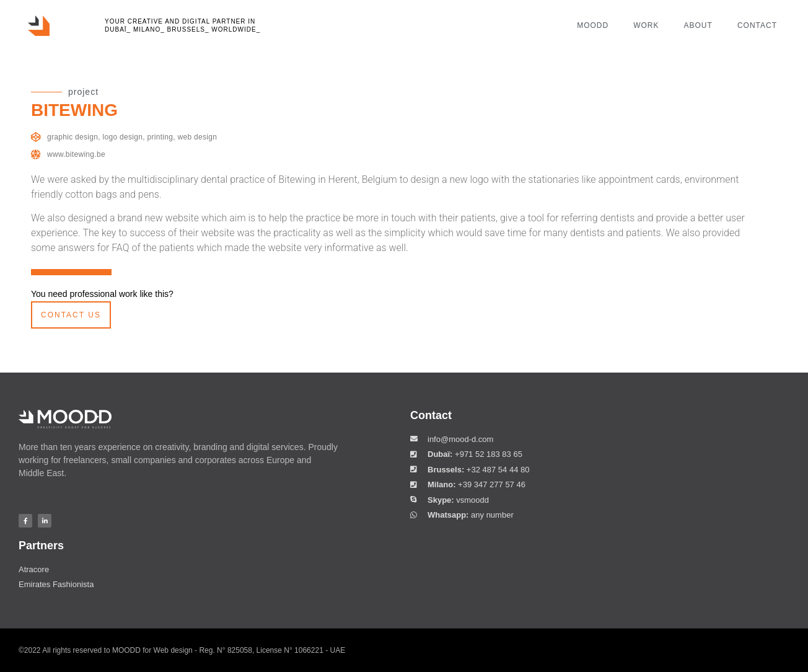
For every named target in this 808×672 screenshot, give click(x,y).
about (698, 25)
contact (757, 25)
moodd (593, 25)
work (646, 25)
